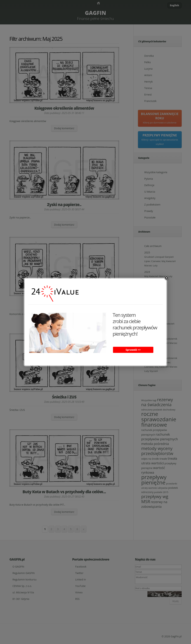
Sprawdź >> (133, 350)
